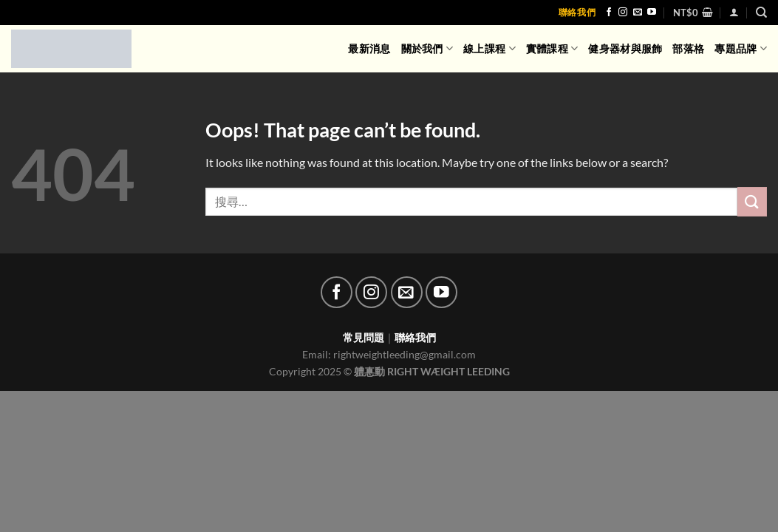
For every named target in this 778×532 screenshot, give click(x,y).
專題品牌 (741, 48)
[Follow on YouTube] (652, 13)
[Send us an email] (638, 13)
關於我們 (427, 48)
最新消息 (369, 48)
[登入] (734, 12)
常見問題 (364, 337)
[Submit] (752, 201)
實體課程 (552, 48)
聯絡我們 (577, 12)
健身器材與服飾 (625, 48)
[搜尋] (761, 13)
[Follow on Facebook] (609, 13)
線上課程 (489, 48)
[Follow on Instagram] (623, 13)
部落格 (688, 48)
